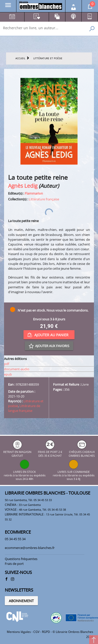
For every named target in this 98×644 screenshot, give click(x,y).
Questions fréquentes (21, 559)
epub (8, 374)
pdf (7, 364)
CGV (36, 632)
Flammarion (34, 193)
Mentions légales (19, 632)
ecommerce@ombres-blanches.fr (30, 548)
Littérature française (44, 199)
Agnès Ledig (23, 186)
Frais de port (14, 564)
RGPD (46, 632)
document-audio (17, 369)
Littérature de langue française (24, 408)
